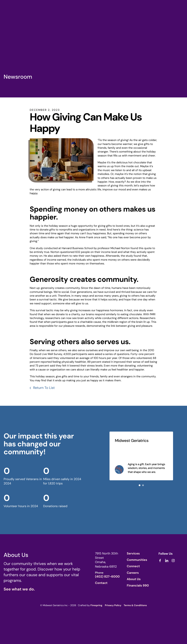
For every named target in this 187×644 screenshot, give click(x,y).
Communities (137, 559)
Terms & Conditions (135, 605)
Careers (133, 572)
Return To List (43, 388)
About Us (134, 579)
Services (133, 553)
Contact (101, 583)
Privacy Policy (113, 605)
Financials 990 (138, 585)
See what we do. (19, 589)
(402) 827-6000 (107, 576)
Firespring (96, 605)
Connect (133, 566)
